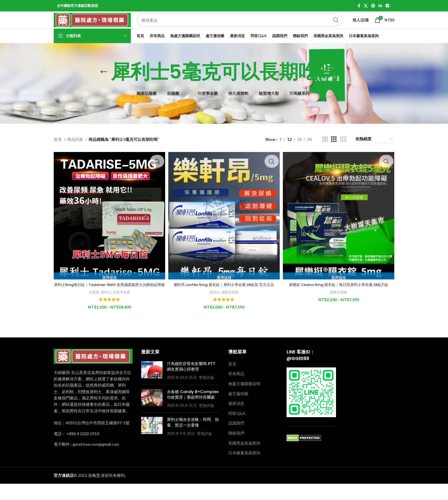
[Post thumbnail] (152, 387)
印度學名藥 (122, 309)
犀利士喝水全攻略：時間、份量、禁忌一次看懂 (193, 439)
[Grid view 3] (334, 152)
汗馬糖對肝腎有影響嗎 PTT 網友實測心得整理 (191, 383)
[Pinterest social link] (373, 6)
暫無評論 (207, 394)
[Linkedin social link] (380, 6)
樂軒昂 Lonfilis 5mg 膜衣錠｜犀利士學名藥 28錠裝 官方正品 (224, 299)
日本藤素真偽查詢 (244, 469)
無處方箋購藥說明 (244, 400)
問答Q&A (237, 430)
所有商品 (236, 390)
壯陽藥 (92, 309)
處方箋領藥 (238, 410)
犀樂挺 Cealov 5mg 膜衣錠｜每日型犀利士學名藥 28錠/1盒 (340, 296)
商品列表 (76, 152)
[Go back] (104, 85)
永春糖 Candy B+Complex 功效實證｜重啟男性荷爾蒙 (193, 411)
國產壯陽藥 (230, 309)
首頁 (58, 152)
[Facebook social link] (359, 6)
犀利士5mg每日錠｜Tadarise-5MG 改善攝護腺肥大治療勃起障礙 (109, 299)
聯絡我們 (236, 450)
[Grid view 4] (343, 152)
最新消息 (236, 420)
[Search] (240, 27)
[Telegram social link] (387, 6)
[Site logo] (92, 26)
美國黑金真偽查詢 (244, 459)
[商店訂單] (375, 152)
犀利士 (105, 309)
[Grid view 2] (325, 152)
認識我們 (236, 440)
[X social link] (366, 6)
